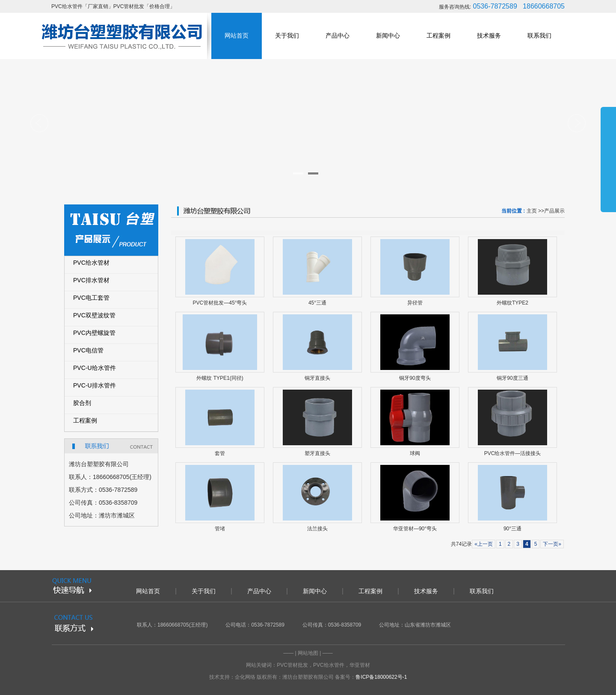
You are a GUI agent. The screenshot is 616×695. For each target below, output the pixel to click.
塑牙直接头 (317, 453)
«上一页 (484, 544)
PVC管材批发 (292, 665)
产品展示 (554, 211)
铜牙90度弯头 (415, 378)
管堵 (220, 529)
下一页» (552, 544)
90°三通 (512, 529)
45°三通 (317, 303)
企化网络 (245, 677)
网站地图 (308, 653)
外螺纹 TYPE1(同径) (220, 378)
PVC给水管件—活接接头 (513, 453)
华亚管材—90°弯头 (415, 529)
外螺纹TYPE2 (512, 303)
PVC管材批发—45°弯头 (220, 303)
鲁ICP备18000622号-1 (381, 677)
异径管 (415, 303)
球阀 (415, 453)
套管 (220, 453)
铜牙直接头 (317, 378)
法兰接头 (317, 529)
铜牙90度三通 (512, 378)
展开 (608, 159)
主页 (532, 211)
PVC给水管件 (329, 665)
